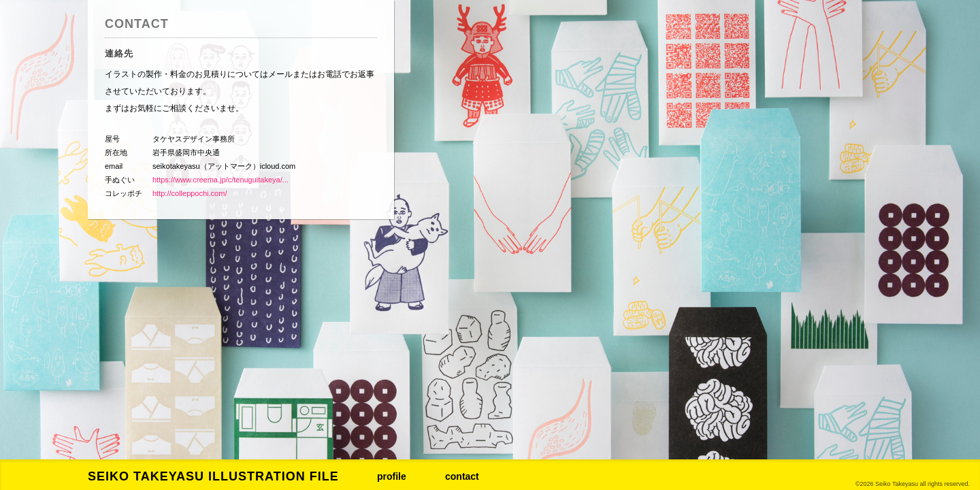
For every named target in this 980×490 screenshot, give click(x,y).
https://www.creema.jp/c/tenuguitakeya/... (220, 180)
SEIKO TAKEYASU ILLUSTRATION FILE (213, 476)
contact (462, 476)
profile (392, 476)
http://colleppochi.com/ (190, 193)
